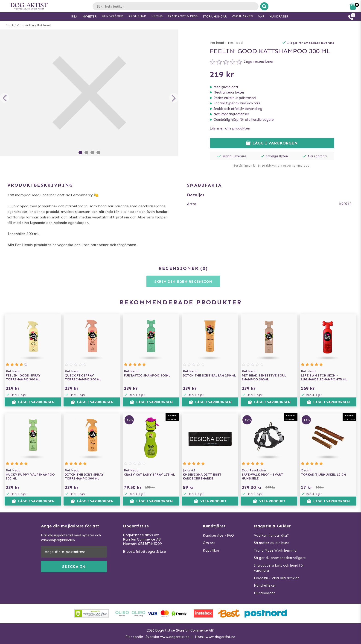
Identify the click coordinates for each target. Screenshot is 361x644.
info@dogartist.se (151, 552)
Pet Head (235, 43)
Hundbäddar (264, 593)
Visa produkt (210, 501)
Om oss (209, 543)
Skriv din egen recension (183, 281)
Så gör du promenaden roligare (280, 558)
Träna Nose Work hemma (275, 550)
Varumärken (25, 25)
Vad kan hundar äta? (271, 535)
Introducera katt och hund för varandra (279, 568)
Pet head (44, 25)
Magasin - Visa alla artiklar (276, 578)
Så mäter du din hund (272, 543)
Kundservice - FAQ (218, 535)
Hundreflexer (265, 585)
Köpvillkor (211, 550)
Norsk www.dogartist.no (215, 637)
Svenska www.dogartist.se (168, 637)
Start (10, 25)
